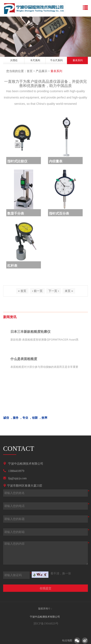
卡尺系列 (35, 60)
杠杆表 (12, 266)
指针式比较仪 (17, 161)
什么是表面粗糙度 (24, 359)
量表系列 (78, 60)
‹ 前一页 (37, 291)
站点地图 (67, 640)
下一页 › (54, 291)
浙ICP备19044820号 (45, 624)
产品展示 (42, 71)
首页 (30, 71)
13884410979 (16, 471)
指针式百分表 (59, 213)
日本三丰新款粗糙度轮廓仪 (30, 332)
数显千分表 (16, 213)
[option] (14, 61)
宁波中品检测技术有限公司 (26, 464)
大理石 (14, 60)
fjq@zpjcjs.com (17, 478)
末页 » (69, 291)
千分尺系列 (56, 60)
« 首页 (22, 291)
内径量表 (56, 161)
